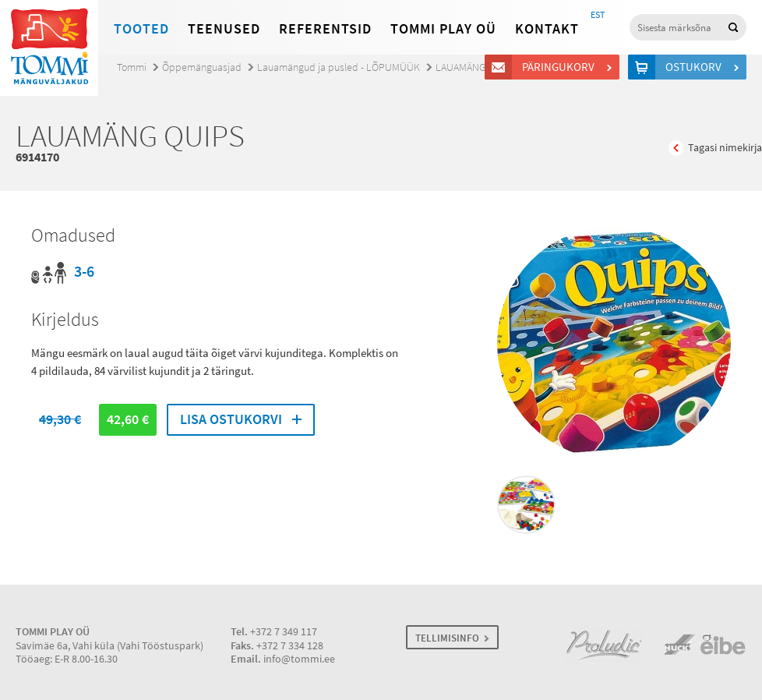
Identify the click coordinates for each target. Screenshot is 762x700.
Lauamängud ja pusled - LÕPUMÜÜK (339, 67)
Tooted (141, 29)
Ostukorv (696, 67)
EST (598, 15)
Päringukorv (561, 67)
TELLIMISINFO (447, 638)
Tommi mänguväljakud (49, 48)
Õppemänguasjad (202, 67)
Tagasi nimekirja (725, 148)
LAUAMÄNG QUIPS (476, 67)
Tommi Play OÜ (443, 29)
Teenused (224, 29)
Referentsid (325, 29)
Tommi (132, 67)
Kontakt (547, 29)
